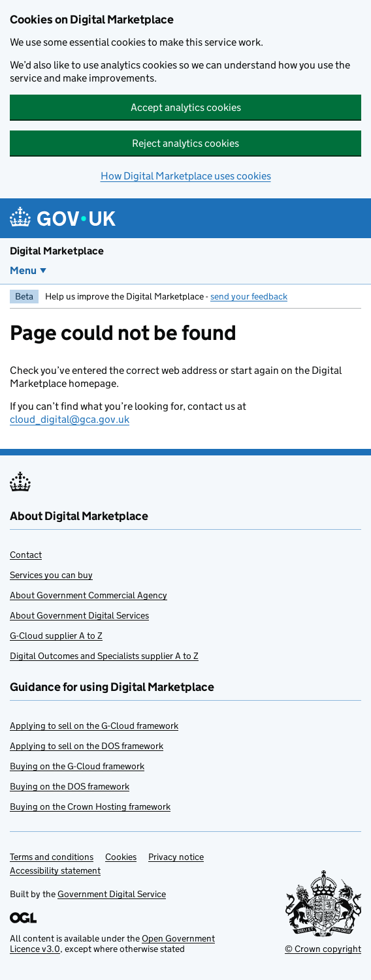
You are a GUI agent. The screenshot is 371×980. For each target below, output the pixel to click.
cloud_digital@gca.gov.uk (70, 419)
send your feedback (249, 296)
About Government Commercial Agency (89, 595)
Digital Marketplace (57, 251)
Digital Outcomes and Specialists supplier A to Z (104, 656)
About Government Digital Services (79, 615)
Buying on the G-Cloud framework (77, 766)
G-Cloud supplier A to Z (56, 635)
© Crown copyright (323, 949)
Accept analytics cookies (186, 107)
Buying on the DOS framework (70, 786)
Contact (26, 555)
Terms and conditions (52, 857)
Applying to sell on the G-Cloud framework (94, 726)
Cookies (121, 857)
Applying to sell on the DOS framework (87, 746)
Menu (23, 270)
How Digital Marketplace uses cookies (186, 176)
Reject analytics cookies (185, 143)
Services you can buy (51, 575)
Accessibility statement (55, 870)
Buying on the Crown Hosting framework (90, 806)
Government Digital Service (112, 894)
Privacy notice (176, 857)
